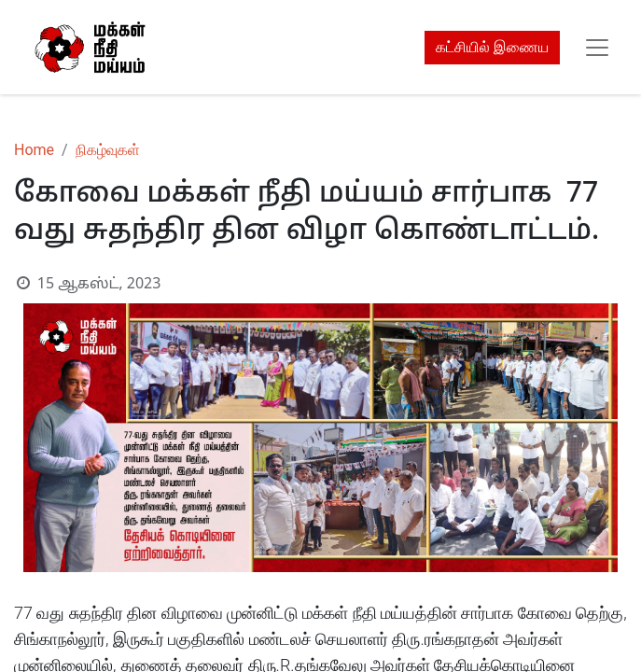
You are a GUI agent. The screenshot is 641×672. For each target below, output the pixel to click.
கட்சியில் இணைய (492, 47)
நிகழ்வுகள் (108, 150)
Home (34, 150)
